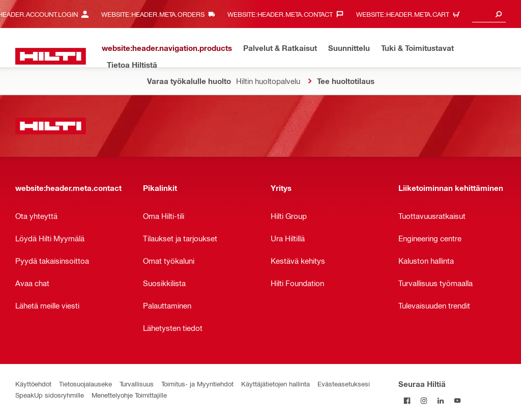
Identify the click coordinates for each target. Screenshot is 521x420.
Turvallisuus (137, 384)
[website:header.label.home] (51, 56)
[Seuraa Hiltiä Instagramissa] (424, 400)
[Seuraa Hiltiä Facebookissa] (407, 400)
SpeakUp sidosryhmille (50, 395)
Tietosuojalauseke (85, 384)
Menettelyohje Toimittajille (129, 395)
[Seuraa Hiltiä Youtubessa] (457, 400)
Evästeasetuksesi (344, 384)
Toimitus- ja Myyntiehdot (197, 384)
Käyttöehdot (33, 384)
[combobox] (489, 14)
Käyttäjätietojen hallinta (276, 384)
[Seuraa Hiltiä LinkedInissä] (440, 400)
